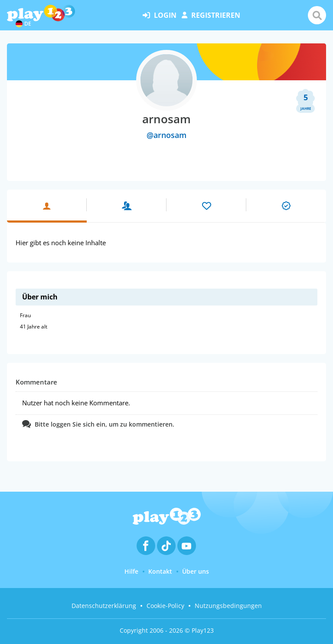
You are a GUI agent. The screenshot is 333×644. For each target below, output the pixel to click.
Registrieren (211, 15)
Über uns (196, 571)
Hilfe (131, 571)
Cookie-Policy (165, 606)
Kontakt (160, 571)
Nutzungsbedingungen (228, 606)
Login (160, 15)
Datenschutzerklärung (104, 606)
